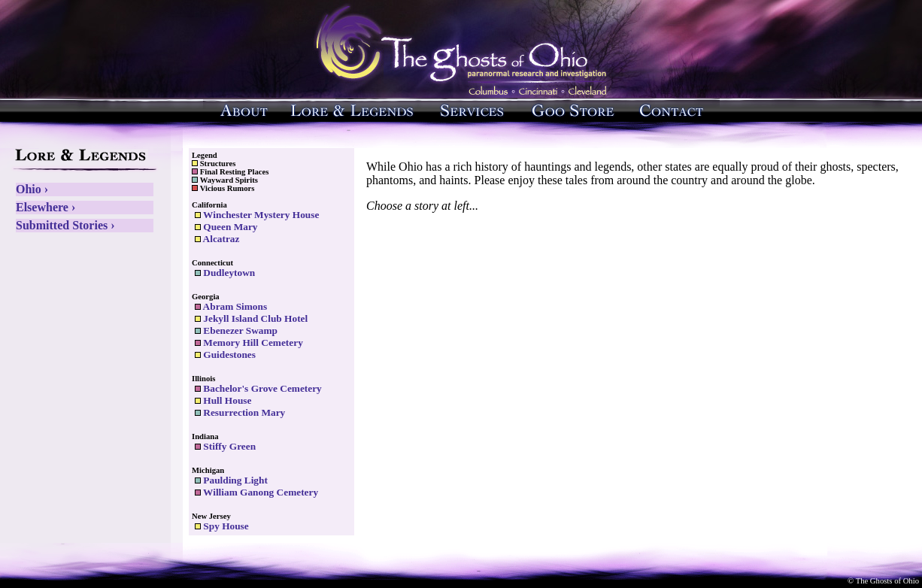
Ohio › (32, 189)
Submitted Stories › (65, 225)
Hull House (223, 400)
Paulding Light (231, 480)
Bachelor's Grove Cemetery (258, 388)
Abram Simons (231, 306)
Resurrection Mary (240, 412)
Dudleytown (225, 273)
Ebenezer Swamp (236, 330)
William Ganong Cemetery (256, 492)
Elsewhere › (45, 207)
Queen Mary (226, 227)
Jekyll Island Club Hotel (251, 318)
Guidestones (225, 355)
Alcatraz (217, 239)
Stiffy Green (225, 446)
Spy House (222, 526)
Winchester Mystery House (257, 215)
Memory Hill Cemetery (249, 342)
